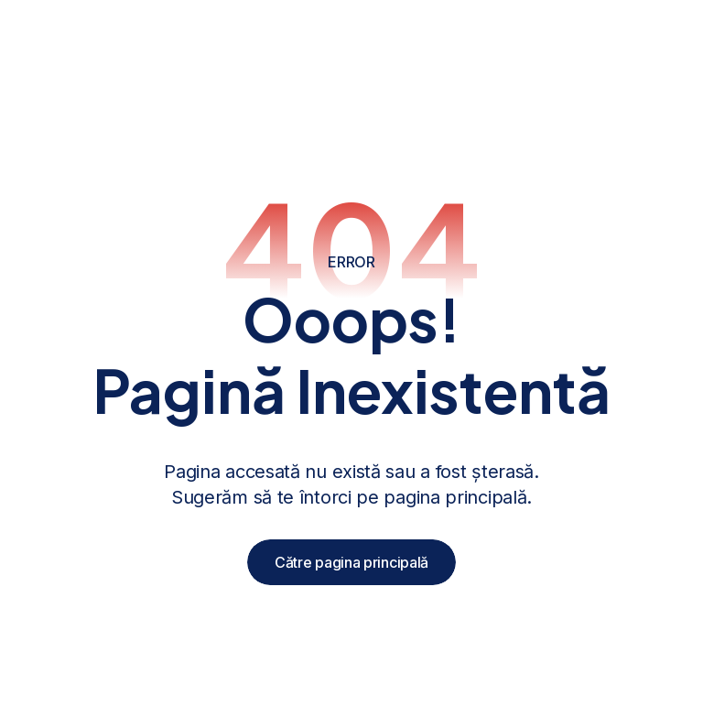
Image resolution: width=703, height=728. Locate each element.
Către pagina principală (351, 562)
